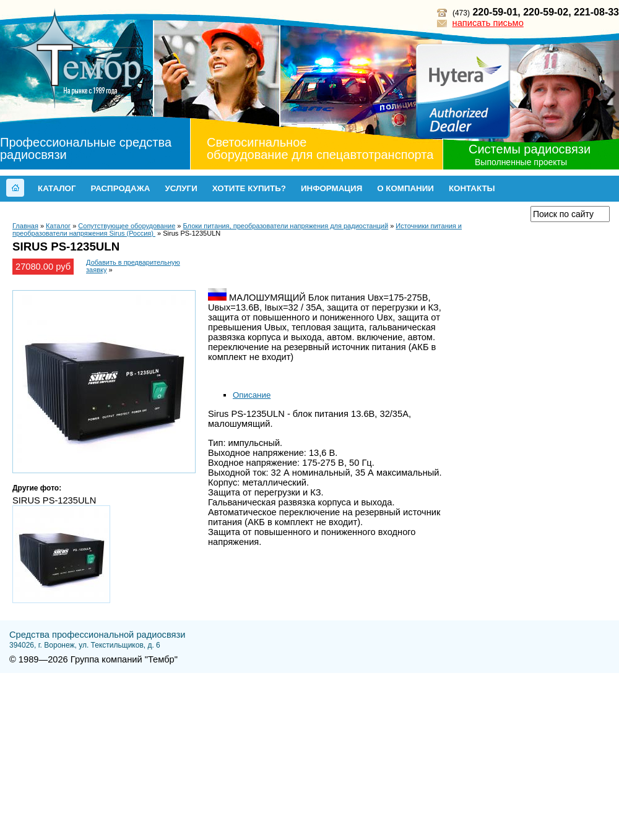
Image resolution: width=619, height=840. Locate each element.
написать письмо (488, 23)
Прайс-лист (488, 213)
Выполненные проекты (521, 162)
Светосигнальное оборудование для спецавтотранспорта (320, 148)
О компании (405, 188)
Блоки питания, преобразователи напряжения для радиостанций (286, 226)
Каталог (57, 188)
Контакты (472, 188)
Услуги (181, 188)
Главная (25, 226)
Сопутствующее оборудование (127, 226)
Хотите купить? (249, 188)
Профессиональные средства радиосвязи (86, 148)
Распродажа (120, 188)
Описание (252, 395)
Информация (331, 188)
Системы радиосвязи (530, 149)
